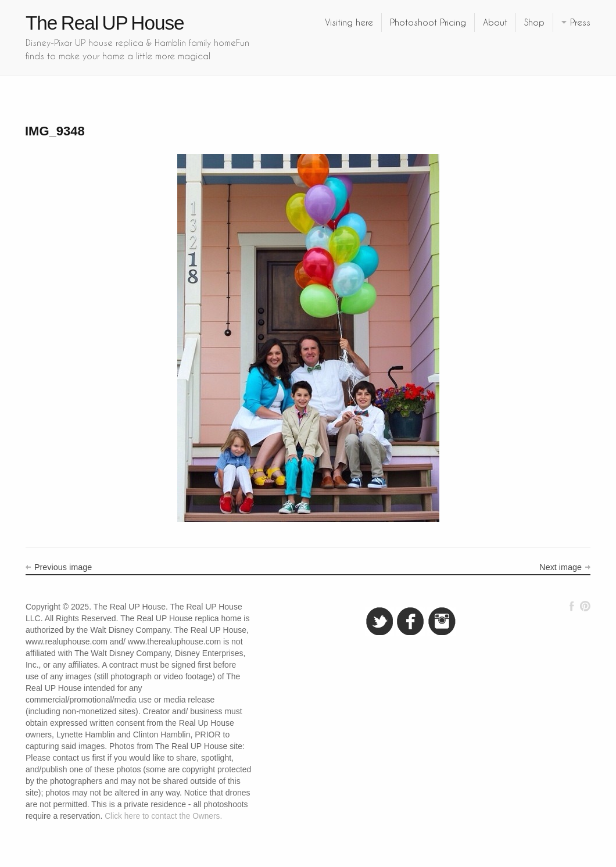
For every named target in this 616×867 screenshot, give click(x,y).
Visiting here (349, 22)
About (495, 22)
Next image (561, 567)
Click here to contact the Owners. (163, 816)
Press (580, 22)
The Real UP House (105, 23)
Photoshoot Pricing (428, 22)
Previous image (63, 567)
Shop (534, 22)
